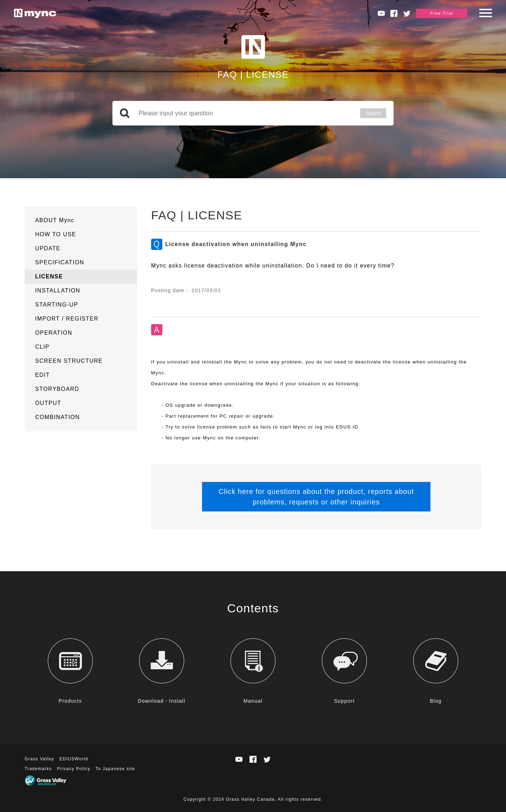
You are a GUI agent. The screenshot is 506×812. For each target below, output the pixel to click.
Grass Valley (39, 759)
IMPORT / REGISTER (67, 319)
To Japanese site (115, 769)
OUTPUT (48, 403)
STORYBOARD (57, 389)
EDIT (43, 375)
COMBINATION (57, 417)
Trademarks (38, 769)
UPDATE (48, 248)
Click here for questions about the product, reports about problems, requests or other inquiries (316, 497)
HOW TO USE (56, 234)
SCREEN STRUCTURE (69, 361)
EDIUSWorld (74, 759)
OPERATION (54, 333)
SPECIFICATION (60, 262)
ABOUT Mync (55, 220)
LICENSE (49, 276)
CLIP (42, 347)
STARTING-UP (57, 305)
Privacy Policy (74, 769)
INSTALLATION (58, 291)
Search (373, 113)
